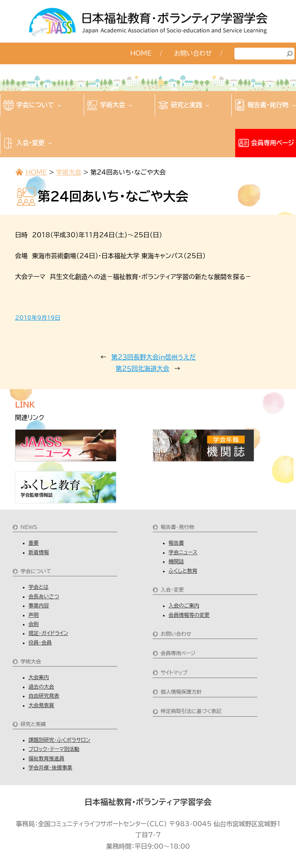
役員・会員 (40, 643)
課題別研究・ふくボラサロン (59, 740)
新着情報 (39, 552)
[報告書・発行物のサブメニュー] (294, 105)
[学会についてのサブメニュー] (60, 105)
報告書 (176, 543)
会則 (34, 624)
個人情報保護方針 (181, 692)
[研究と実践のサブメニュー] (208, 105)
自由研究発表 (44, 696)
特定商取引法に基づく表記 (191, 711)
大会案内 (39, 677)
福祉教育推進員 (46, 759)
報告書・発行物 (177, 527)
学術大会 (69, 172)
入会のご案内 (184, 606)
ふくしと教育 (183, 571)
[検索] (290, 54)
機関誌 (176, 562)
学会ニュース (183, 552)
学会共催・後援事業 (50, 768)
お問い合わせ (176, 634)
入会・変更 (172, 590)
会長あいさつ (44, 597)
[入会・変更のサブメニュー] (50, 143)
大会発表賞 (41, 705)
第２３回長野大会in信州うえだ (154, 357)
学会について (36, 571)
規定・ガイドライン (48, 633)
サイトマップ (174, 673)
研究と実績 (33, 724)
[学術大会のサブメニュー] (131, 105)
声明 (34, 615)
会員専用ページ (178, 653)
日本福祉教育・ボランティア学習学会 (148, 802)
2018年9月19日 (38, 318)
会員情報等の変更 (189, 615)
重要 (34, 543)
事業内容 (39, 606)
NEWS (29, 527)
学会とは (38, 587)
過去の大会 (41, 687)
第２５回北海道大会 (142, 369)
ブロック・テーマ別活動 (54, 749)
